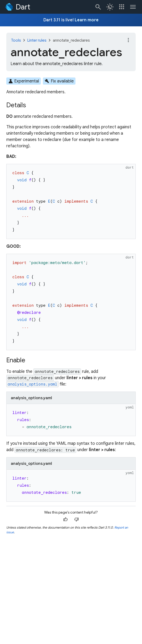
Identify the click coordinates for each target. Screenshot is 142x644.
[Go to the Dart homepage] (17, 7)
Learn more (87, 20)
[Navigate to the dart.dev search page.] (98, 7)
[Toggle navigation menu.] (133, 7)
